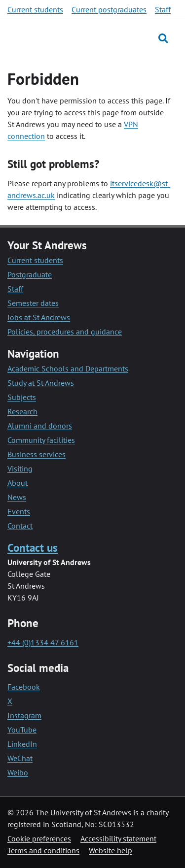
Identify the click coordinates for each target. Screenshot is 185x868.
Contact (20, 526)
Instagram (24, 715)
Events (19, 511)
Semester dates (33, 303)
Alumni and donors (40, 426)
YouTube (22, 730)
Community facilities (41, 440)
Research (22, 411)
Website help (111, 850)
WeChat (20, 758)
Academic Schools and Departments (68, 368)
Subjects (22, 397)
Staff (163, 9)
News (17, 497)
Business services (37, 454)
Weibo (18, 772)
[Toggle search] (163, 38)
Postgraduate (30, 274)
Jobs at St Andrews (39, 317)
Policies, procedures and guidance (65, 332)
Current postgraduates (109, 9)
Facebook (24, 687)
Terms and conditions (43, 850)
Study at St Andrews (41, 383)
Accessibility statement (118, 838)
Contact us (33, 548)
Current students (35, 9)
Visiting (20, 468)
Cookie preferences (39, 838)
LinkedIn (22, 744)
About (18, 483)
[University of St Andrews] (54, 38)
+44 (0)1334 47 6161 (43, 642)
